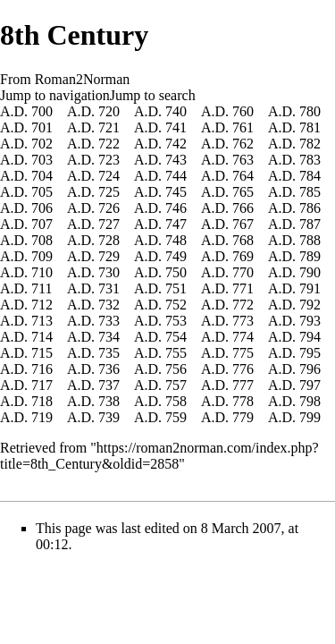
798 (310, 401)
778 (243, 401)
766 (243, 208)
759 (176, 417)
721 (109, 127)
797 (310, 385)
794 (310, 337)
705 (42, 192)
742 (176, 144)
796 (310, 369)
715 (42, 353)
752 (176, 305)
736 (109, 369)
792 (310, 305)
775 (243, 353)
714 (42, 337)
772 (243, 305)
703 (42, 160)
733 (109, 321)
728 (109, 240)
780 (310, 111)
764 (243, 176)
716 (42, 369)
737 (109, 385)
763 (243, 160)
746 (176, 208)
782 (310, 144)
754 (176, 337)
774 (243, 337)
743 (176, 160)
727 (109, 224)
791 (310, 288)
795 (310, 353)
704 (42, 176)
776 (243, 369)
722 (109, 144)
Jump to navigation (55, 95)
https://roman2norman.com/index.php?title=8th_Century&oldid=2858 (159, 456)
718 (42, 401)
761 (243, 127)
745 (176, 192)
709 (42, 256)
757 (176, 385)
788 (310, 240)
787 (310, 224)
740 (176, 111)
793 (310, 321)
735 (109, 353)
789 (310, 256)
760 (243, 111)
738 (109, 401)
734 (109, 337)
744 (176, 176)
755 (176, 353)
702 (42, 144)
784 (310, 176)
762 (243, 144)
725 (109, 192)
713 (42, 321)
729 (109, 256)
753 (176, 321)
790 (310, 272)
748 (176, 240)
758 (176, 401)
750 (176, 272)
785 (310, 192)
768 (243, 240)
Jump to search (153, 95)
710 (42, 272)
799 (310, 417)
